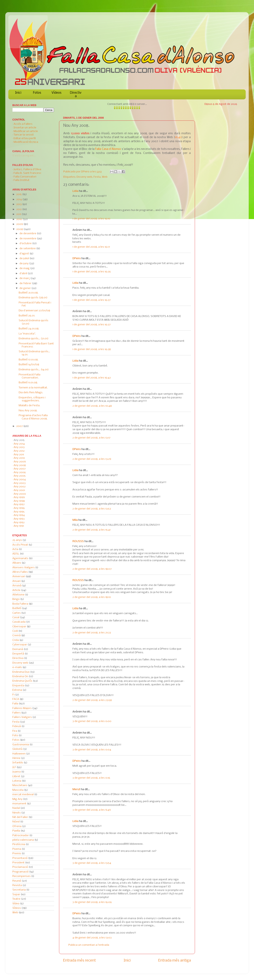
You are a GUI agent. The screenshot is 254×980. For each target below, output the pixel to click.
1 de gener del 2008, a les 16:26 (92, 272)
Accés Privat (20, 545)
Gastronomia (21, 745)
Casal (16, 617)
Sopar (16, 895)
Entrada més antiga (175, 961)
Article (16, 590)
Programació (20, 872)
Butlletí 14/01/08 (29, 365)
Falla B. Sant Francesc (27, 173)
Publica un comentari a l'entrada (89, 945)
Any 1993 (19, 519)
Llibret (16, 776)
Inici (18, 93)
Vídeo (16, 904)
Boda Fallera (20, 604)
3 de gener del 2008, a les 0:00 (92, 721)
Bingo (16, 599)
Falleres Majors (22, 708)
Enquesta (18, 686)
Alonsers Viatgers (24, 568)
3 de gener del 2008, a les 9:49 (92, 810)
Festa (97, 177)
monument (19, 804)
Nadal (16, 808)
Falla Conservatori (25, 177)
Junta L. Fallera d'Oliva (27, 169)
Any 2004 (20, 480)
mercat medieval (23, 795)
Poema (17, 849)
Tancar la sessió (24, 135)
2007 (20, 426)
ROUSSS (78, 541)
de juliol (25, 258)
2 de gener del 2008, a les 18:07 (92, 569)
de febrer (26, 283)
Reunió (17, 881)
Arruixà (17, 586)
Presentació (20, 858)
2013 (19, 204)
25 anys (17, 540)
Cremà (17, 636)
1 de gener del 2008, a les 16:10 (91, 219)
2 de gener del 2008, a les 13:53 (92, 509)
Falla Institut (22, 180)
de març (25, 278)
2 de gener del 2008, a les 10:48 (92, 406)
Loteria (17, 781)
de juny (24, 264)
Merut (76, 789)
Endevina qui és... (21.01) (34, 339)
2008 (20, 229)
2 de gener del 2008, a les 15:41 (91, 530)
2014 (19, 199)
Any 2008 (20, 465)
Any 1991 (19, 526)
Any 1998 (19, 501)
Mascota (18, 790)
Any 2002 (20, 487)
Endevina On (20, 676)
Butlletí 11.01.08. (28, 383)
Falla (15, 704)
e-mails (17, 667)
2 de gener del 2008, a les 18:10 (92, 597)
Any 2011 (19, 455)
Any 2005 (20, 476)
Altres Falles (20, 572)
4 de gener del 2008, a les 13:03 (92, 938)
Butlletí (17, 608)
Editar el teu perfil (25, 138)
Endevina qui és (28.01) (33, 298)
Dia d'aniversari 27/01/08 (34, 311)
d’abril (24, 273)
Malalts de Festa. (29, 406)
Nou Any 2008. (28, 411)
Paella (16, 831)
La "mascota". (27, 334)
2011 (19, 214)
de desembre (28, 234)
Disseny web (84, 177)
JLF (14, 767)
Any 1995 (19, 512)
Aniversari (19, 577)
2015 (19, 194)
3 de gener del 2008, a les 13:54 (92, 863)
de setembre (28, 249)
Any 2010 (19, 458)
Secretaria (19, 890)
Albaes (17, 563)
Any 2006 (20, 472)
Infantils (18, 763)
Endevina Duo (21, 672)
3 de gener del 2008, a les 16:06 (92, 902)
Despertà (18, 654)
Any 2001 (19, 490)
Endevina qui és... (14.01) (34, 370)
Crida (16, 640)
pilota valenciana (23, 840)
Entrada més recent (79, 961)
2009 (20, 224)
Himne (16, 758)
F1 (13, 695)
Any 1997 (19, 505)
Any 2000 (20, 494)
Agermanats (20, 558)
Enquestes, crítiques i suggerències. (32, 399)
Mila (75, 520)
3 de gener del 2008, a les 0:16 (91, 778)
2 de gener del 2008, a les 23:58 (92, 700)
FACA (16, 699)
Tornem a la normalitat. (33, 388)
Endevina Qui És (22, 681)
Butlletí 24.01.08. (29, 329)
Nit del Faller (20, 817)
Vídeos (57, 93)
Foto (15, 736)
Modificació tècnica (26, 142)
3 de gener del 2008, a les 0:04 (92, 750)
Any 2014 (19, 444)
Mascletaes (20, 785)
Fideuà (17, 726)
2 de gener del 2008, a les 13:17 (91, 438)
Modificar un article (26, 131)
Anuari (17, 581)
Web (105, 177)
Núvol (16, 822)
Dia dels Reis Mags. (31, 393)
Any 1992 (19, 523)
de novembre (28, 239)
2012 (19, 209)
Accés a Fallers (23, 124)
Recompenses (22, 876)
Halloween (19, 754)
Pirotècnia (19, 844)
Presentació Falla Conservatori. (30, 376)
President (18, 863)
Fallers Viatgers (22, 717)
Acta (15, 549)
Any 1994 (19, 515)
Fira (15, 731)
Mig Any (17, 799)
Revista (17, 885)
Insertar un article (25, 128)
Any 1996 (19, 508)
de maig (25, 268)
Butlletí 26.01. (27, 316)
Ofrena (17, 826)
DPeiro (86, 172)
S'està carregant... (24, 156)
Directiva (76, 95)
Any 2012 (19, 451)
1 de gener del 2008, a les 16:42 (92, 378)
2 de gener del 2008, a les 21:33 (92, 633)
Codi (15, 631)
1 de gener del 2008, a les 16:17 (91, 247)
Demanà (18, 649)
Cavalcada (19, 622)
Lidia (75, 191)
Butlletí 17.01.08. (29, 360)
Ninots (17, 813)
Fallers (17, 713)
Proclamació (20, 867)
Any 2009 (20, 462)
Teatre (16, 899)
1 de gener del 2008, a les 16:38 (92, 349)
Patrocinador (21, 835)
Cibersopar (19, 627)
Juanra (17, 772)
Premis (17, 854)
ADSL (16, 554)
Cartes (17, 613)
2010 (19, 219)
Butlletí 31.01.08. (29, 293)
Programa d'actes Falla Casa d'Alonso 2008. (33, 417)
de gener (25, 288)
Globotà (17, 749)
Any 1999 (19, 497)
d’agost (25, 254)
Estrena (17, 690)
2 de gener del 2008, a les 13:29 (92, 459)
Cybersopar (20, 645)
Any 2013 (19, 447)
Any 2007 (20, 469)
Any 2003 (20, 483)
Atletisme (18, 595)
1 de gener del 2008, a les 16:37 (91, 300)
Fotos (37, 93)
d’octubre (26, 243)
